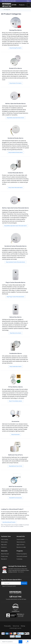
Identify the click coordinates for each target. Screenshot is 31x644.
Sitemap (23, 626)
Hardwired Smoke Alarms (15, 138)
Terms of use (16, 626)
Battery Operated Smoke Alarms (16, 104)
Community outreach (22, 556)
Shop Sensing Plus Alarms (15, 48)
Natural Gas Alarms (16, 317)
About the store (5, 554)
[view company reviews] (16, 615)
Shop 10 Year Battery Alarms (15, 401)
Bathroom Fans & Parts (16, 455)
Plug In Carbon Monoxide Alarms (15, 282)
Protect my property (22, 554)
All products (4, 559)
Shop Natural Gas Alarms (16, 333)
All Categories (7, 10)
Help (28, 1)
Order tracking (5, 539)
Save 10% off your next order (8, 1)
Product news (4, 556)
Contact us (4, 547)
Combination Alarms (15, 353)
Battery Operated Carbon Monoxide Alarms (16, 208)
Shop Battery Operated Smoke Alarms (16, 118)
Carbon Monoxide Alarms (15, 173)
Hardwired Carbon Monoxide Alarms (15, 246)
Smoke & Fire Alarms (15, 68)
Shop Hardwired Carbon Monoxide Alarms (15, 262)
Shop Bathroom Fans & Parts (16, 466)
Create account (21, 539)
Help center (4, 545)
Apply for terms (20, 545)
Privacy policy (8, 626)
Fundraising (19, 559)
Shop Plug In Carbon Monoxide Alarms (15, 297)
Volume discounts (21, 542)
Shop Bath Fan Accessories (15, 498)
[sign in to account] (29, 5)
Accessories (15, 421)
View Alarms (21, 572)
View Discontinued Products (9, 522)
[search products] (20, 642)
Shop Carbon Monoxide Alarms (16, 188)
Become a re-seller (21, 547)
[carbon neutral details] (16, 608)
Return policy (4, 542)
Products (22, 5)
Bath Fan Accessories (16, 486)
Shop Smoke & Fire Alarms (15, 83)
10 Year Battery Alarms (15, 387)
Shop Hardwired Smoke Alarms (16, 152)
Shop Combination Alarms (16, 367)
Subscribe (24, 583)
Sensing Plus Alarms (15, 30)
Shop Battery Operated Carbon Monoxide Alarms (15, 226)
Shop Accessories (15, 435)
